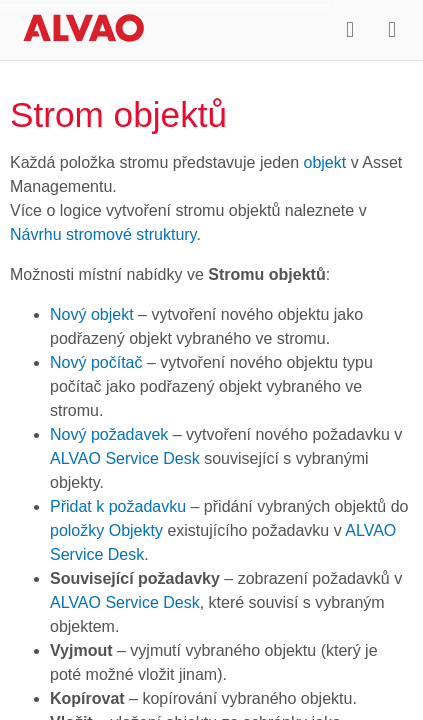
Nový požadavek (109, 434)
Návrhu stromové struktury (103, 234)
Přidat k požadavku (118, 506)
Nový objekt (92, 314)
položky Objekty (106, 530)
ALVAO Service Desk (125, 458)
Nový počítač (96, 362)
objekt (325, 162)
